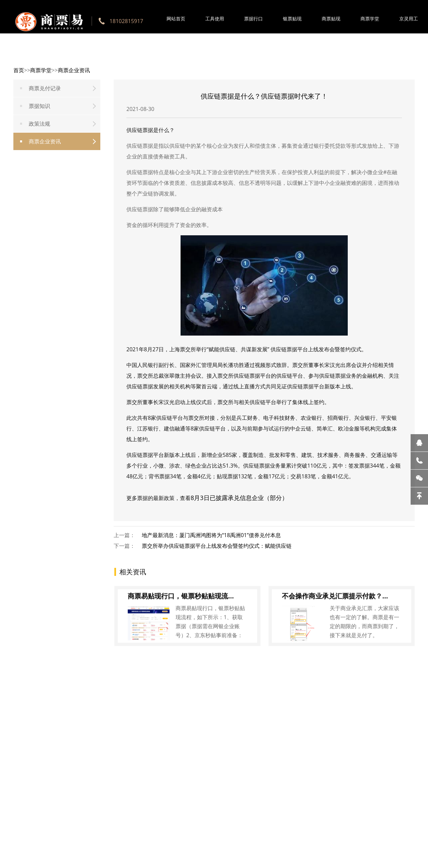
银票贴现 (292, 19)
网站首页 (176, 19)
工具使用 (215, 19)
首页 (19, 70)
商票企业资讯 (74, 70)
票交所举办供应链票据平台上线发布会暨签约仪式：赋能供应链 (217, 546)
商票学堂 (370, 19)
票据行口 (253, 19)
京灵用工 (409, 19)
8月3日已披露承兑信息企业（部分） (239, 498)
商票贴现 (331, 19)
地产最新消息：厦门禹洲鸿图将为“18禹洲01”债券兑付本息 (211, 535)
